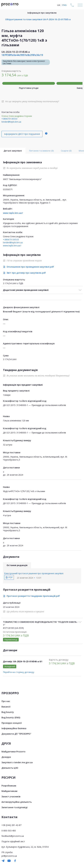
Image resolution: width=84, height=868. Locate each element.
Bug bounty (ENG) (11, 717)
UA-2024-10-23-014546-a (16, 52)
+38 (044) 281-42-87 (11, 825)
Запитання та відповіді (15, 807)
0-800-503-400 (9, 831)
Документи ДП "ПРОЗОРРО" (16, 734)
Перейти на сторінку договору (19, 672)
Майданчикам (9, 791)
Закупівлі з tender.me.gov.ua (17, 762)
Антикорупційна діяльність (17, 802)
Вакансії (6, 707)
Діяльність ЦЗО (10, 768)
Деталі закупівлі (13, 151)
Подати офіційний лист (13, 841)
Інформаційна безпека (14, 728)
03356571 (8, 189)
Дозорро (6, 757)
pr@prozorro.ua (9, 856)
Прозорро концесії (12, 723)
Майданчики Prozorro (13, 752)
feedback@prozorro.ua (13, 836)
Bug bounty (8, 712)
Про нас (6, 701)
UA (59, 5)
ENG (64, 5)
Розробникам (9, 786)
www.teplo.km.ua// (13, 213)
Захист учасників (11, 796)
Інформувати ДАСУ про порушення (22, 134)
